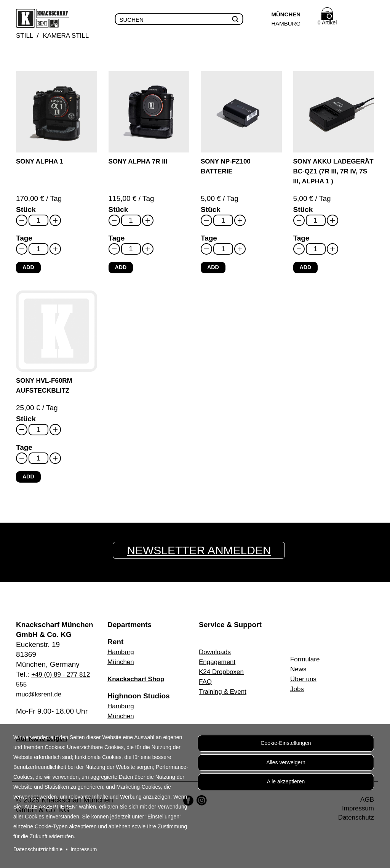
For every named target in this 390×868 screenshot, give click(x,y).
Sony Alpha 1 (42, 162)
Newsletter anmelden (201, 557)
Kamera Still (71, 36)
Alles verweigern (286, 765)
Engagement (219, 668)
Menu (366, 19)
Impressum (84, 849)
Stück (26, 220)
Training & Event (225, 698)
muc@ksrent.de (41, 700)
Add (29, 278)
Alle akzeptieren (286, 786)
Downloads (217, 658)
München (284, 14)
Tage (24, 249)
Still (26, 36)
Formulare (307, 665)
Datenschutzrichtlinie (38, 849)
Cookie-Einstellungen (286, 744)
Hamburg (284, 23)
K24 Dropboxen (224, 678)
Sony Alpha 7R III (142, 162)
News (299, 675)
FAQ (206, 688)
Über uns (305, 685)
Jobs (298, 695)
